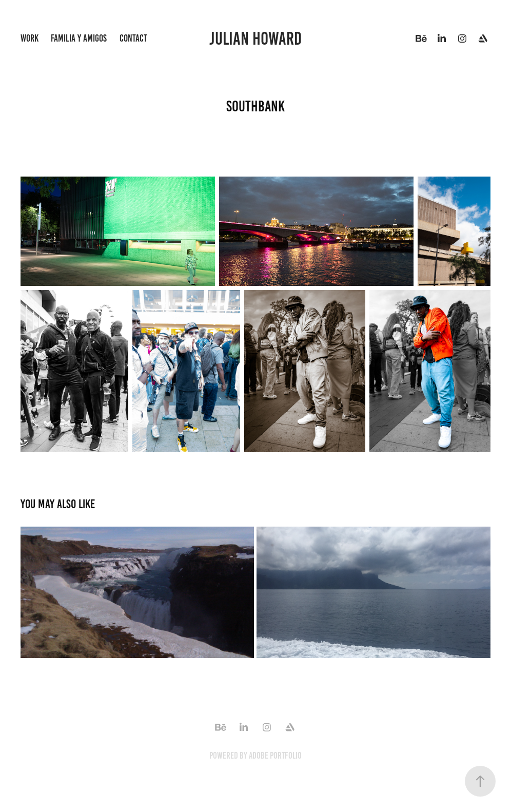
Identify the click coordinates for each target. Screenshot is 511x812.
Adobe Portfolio (275, 756)
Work (30, 38)
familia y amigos (79, 38)
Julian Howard (256, 38)
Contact (133, 38)
